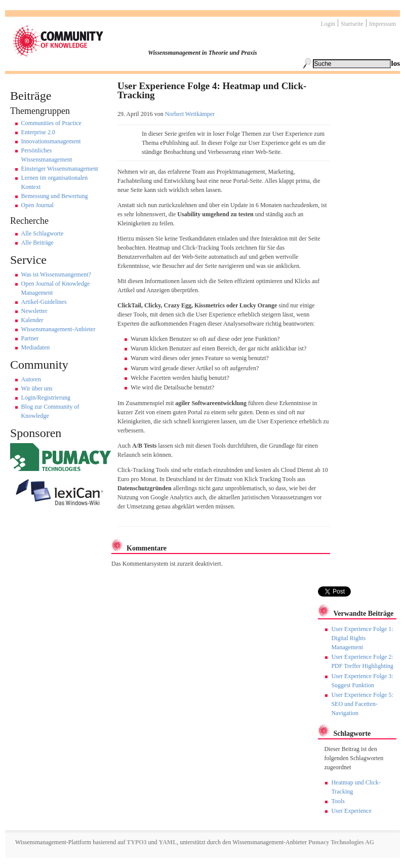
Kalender (32, 320)
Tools (338, 801)
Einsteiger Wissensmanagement (60, 169)
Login (328, 24)
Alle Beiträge (37, 243)
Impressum (382, 24)
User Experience (351, 811)
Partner (30, 338)
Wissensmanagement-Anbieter (58, 329)
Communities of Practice (51, 123)
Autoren (31, 379)
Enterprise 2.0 (38, 132)
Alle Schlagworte (43, 233)
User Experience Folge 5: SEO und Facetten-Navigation (362, 704)
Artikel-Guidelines (44, 302)
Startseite (352, 24)
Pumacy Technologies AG (341, 842)
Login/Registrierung (46, 398)
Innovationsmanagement (51, 141)
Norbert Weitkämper (190, 114)
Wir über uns (37, 388)
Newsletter (34, 311)
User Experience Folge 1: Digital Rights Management (362, 638)
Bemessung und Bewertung (55, 196)
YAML (168, 842)
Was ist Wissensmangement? (56, 274)
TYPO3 (136, 842)
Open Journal (37, 205)
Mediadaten (36, 347)
